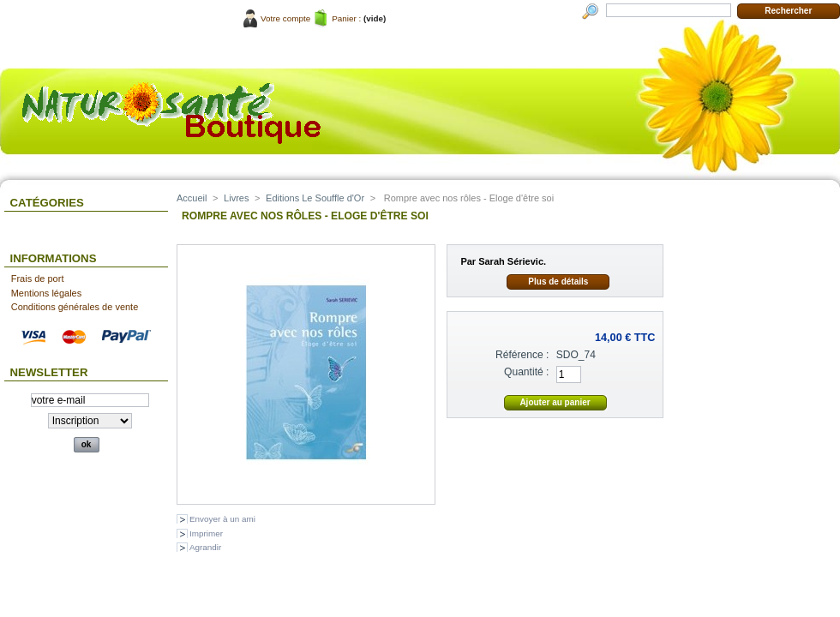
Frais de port (38, 279)
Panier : (346, 18)
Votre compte (285, 18)
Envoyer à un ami (222, 519)
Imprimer (206, 533)
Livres (236, 198)
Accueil (192, 198)
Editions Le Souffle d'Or (315, 198)
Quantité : (526, 372)
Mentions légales (47, 293)
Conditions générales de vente (75, 307)
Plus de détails (558, 282)
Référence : (522, 355)
